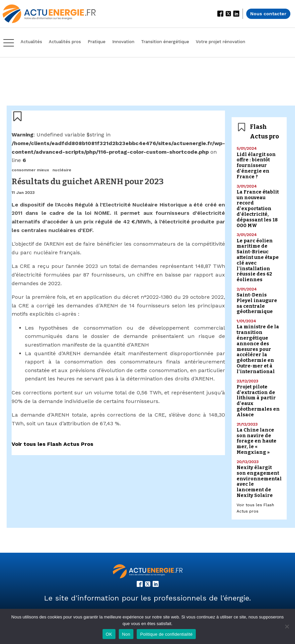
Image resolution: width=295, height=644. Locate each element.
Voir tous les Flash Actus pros (255, 508)
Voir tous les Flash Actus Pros (52, 444)
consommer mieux (30, 170)
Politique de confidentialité (166, 634)
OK (109, 634)
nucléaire (62, 170)
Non (126, 634)
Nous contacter (268, 14)
